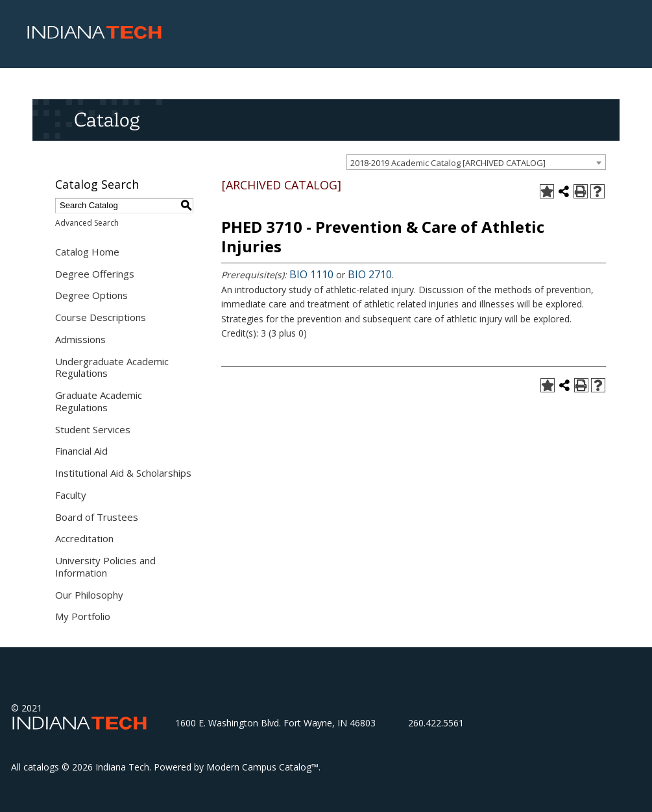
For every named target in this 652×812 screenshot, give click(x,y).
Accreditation (84, 538)
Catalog (107, 119)
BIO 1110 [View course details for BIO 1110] (311, 274)
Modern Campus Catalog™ (262, 767)
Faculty (71, 495)
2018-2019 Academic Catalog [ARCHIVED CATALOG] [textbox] (448, 163)
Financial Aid (81, 451)
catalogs (41, 767)
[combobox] (476, 162)
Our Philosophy (89, 595)
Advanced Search (87, 223)
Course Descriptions (101, 317)
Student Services (93, 429)
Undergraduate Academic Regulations (112, 367)
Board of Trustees (97, 517)
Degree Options (91, 295)
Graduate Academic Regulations (99, 401)
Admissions (80, 339)
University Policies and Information (105, 567)
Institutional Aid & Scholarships (123, 473)
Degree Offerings (95, 274)
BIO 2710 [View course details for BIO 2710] (370, 274)
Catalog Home (87, 252)
